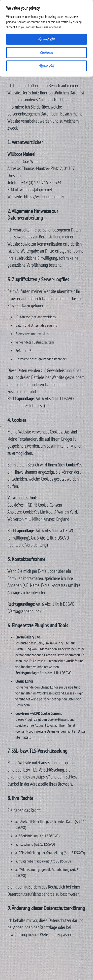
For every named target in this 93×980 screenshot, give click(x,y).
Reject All (47, 66)
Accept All (46, 39)
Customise (47, 53)
